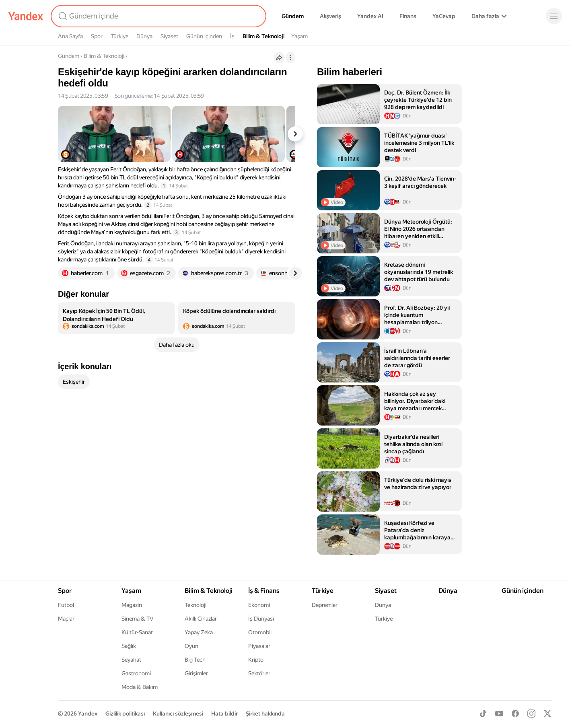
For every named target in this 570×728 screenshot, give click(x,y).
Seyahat (131, 660)
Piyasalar (259, 646)
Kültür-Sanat (137, 632)
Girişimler (196, 673)
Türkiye (119, 36)
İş (232, 36)
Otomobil (260, 632)
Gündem (293, 16)
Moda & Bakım (140, 687)
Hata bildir (224, 714)
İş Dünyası (261, 619)
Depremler (325, 605)
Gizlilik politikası (125, 714)
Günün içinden (204, 36)
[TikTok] (483, 714)
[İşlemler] (290, 58)
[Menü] (554, 16)
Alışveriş (330, 16)
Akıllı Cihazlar (201, 619)
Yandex (88, 714)
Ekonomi (259, 605)
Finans (408, 16)
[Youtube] (499, 714)
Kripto (256, 660)
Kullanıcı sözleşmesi (178, 714)
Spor (97, 36)
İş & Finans (264, 591)
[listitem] (116, 318)
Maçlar (66, 619)
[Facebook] (515, 714)
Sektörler (259, 673)
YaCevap (444, 16)
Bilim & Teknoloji (263, 36)
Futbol (66, 605)
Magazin (132, 605)
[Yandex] (26, 16)
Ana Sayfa (70, 36)
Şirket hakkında (265, 714)
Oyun (191, 646)
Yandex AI (370, 16)
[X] (547, 714)
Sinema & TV (137, 619)
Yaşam (299, 36)
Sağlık (129, 646)
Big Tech (195, 660)
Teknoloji (195, 605)
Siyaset (169, 36)
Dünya (144, 36)
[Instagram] (531, 714)
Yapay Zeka (199, 632)
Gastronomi (136, 673)
